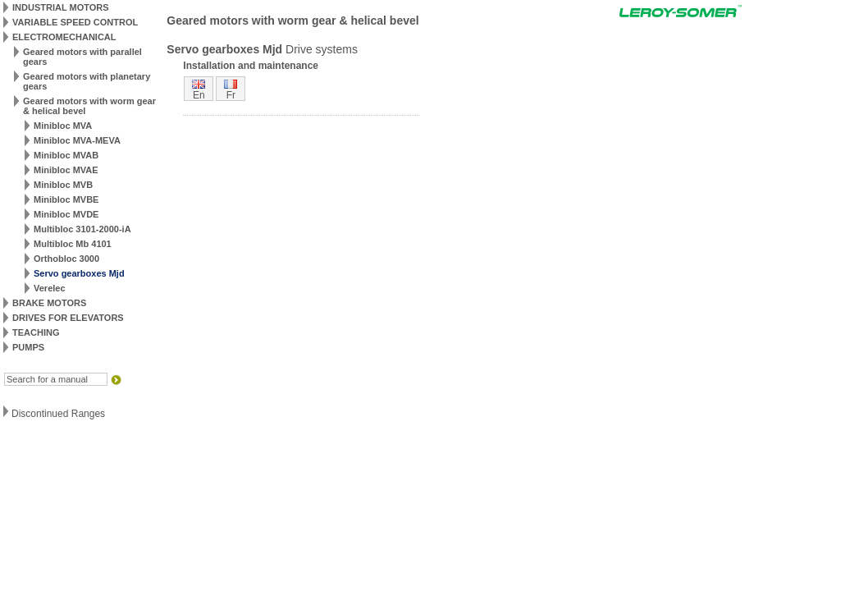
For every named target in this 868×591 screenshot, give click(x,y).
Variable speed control (75, 22)
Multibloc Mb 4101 (73, 244)
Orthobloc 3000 (66, 259)
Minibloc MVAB (66, 155)
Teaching (36, 332)
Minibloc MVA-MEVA (77, 140)
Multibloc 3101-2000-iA (82, 229)
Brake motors (49, 303)
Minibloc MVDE (66, 214)
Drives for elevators (68, 318)
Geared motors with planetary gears (87, 81)
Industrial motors (61, 7)
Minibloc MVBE (66, 199)
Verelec (50, 288)
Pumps (28, 347)
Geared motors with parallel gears (82, 57)
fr (231, 95)
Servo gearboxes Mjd (79, 273)
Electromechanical (64, 37)
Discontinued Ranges (58, 414)
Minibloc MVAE (66, 170)
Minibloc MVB (63, 185)
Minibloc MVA (63, 126)
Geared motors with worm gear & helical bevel (89, 106)
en (199, 95)
